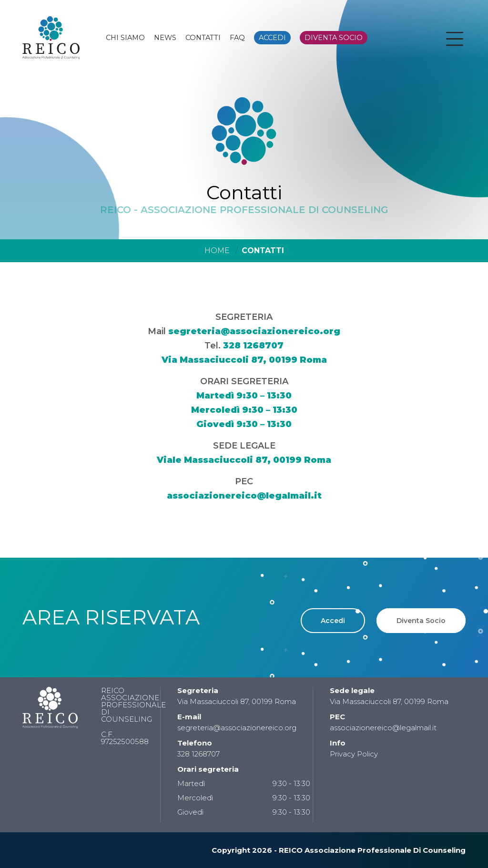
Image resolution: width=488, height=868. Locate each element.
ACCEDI (272, 38)
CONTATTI (203, 38)
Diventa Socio (421, 621)
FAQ (237, 38)
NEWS (165, 38)
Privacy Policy (354, 754)
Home (217, 250)
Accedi (333, 621)
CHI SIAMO (125, 38)
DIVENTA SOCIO (334, 38)
